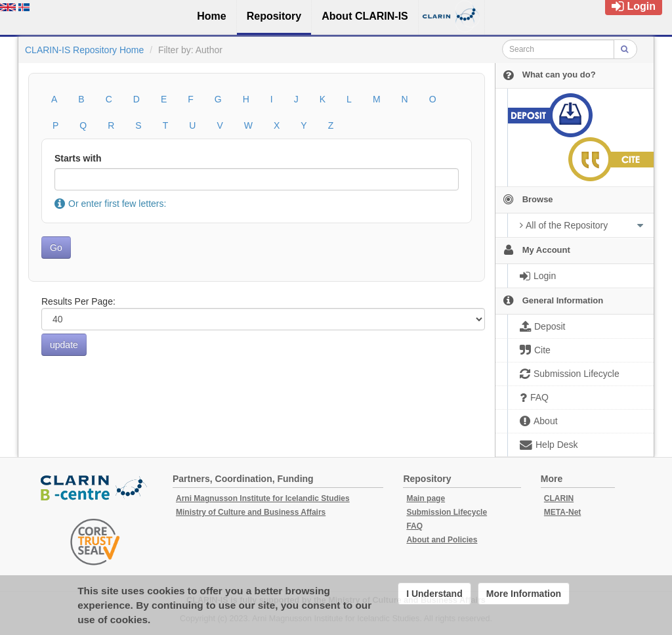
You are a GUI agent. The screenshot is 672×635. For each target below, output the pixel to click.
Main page (426, 498)
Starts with (78, 158)
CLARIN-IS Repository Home (84, 50)
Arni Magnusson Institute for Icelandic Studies (263, 498)
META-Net (562, 512)
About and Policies (442, 540)
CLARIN (559, 498)
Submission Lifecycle (447, 512)
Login (634, 6)
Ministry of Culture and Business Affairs (251, 512)
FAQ (414, 526)
